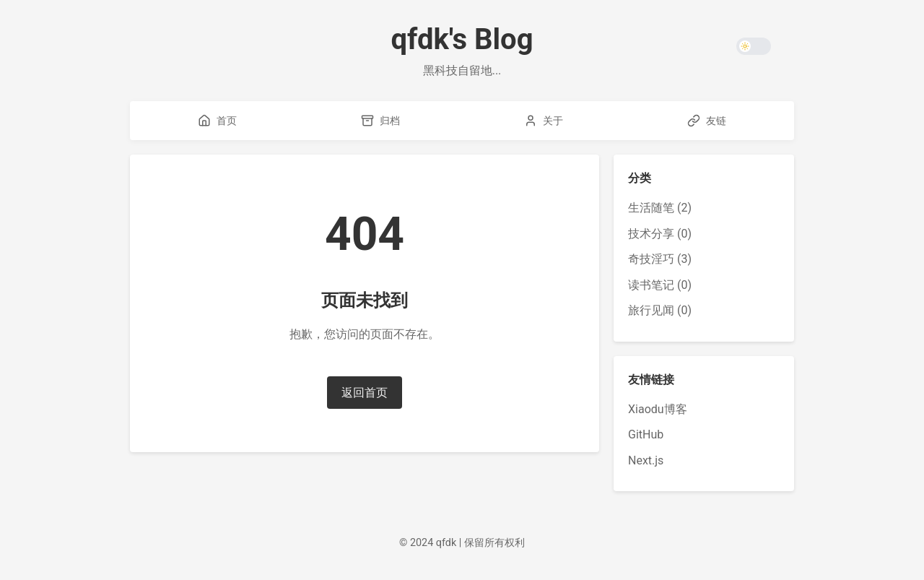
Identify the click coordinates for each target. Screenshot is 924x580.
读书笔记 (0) (660, 285)
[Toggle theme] (754, 46)
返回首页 (365, 393)
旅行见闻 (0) (660, 310)
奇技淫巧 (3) (660, 259)
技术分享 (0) (660, 234)
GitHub (646, 434)
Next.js (646, 460)
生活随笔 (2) (660, 208)
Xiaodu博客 (658, 409)
